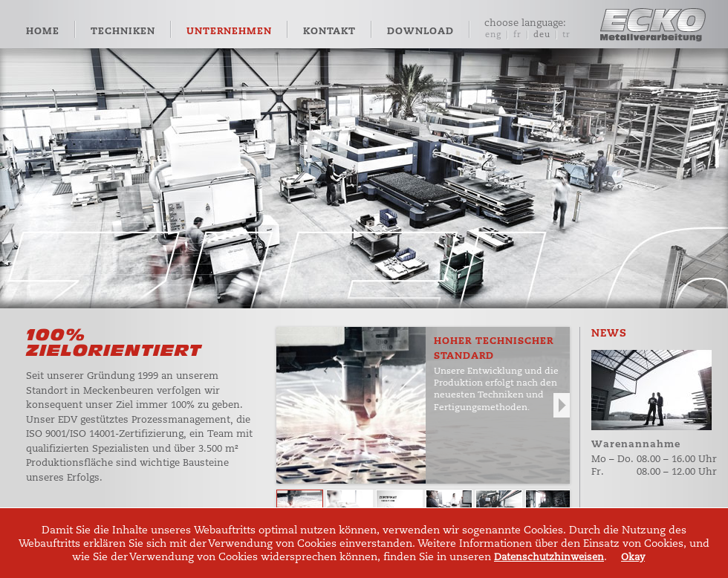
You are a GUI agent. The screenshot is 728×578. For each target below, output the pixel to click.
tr (566, 35)
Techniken (123, 31)
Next (559, 405)
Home (43, 31)
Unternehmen (229, 31)
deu (542, 35)
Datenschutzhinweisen (549, 557)
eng (493, 35)
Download (420, 31)
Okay (633, 557)
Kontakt (329, 31)
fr (517, 35)
